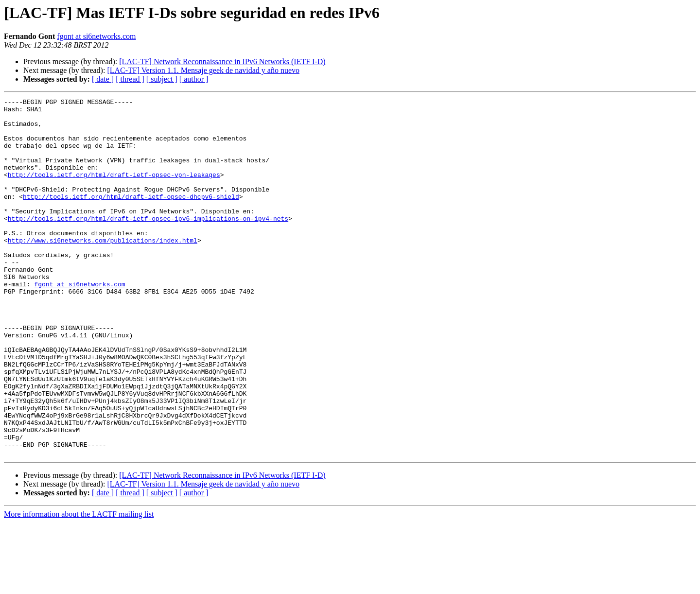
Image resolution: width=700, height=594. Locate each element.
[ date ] (103, 79)
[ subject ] (162, 79)
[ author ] (194, 79)
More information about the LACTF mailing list (79, 585)
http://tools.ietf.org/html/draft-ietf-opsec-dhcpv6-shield (131, 217)
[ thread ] (130, 79)
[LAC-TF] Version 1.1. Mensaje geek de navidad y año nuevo (203, 70)
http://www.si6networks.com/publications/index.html (103, 269)
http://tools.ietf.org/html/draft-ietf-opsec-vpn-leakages (114, 191)
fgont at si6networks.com (96, 36)
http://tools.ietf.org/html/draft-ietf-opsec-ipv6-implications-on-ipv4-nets (148, 243)
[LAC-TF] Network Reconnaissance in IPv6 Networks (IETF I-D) (222, 61)
